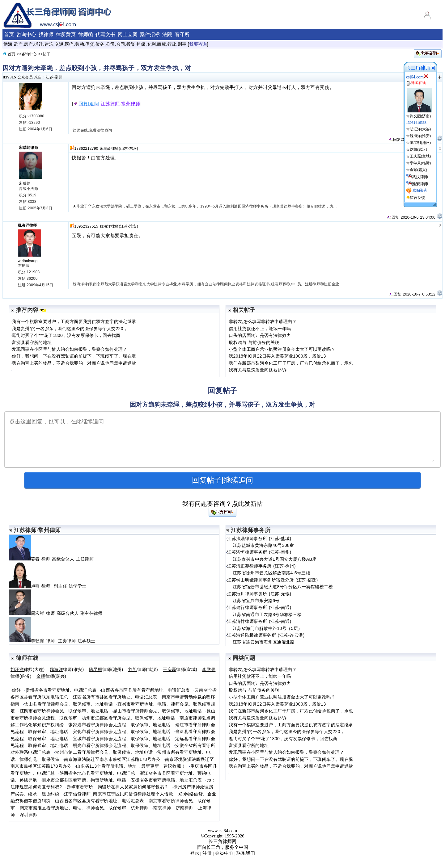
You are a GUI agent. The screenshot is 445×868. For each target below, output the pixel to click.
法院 (167, 34)
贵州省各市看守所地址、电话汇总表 (61, 690)
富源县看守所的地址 (32, 342)
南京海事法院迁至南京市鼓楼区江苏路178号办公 (112, 759)
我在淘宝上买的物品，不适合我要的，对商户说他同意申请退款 (74, 363)
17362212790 (86, 149)
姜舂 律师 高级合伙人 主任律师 (52, 559)
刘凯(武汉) (418, 149)
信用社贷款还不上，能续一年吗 (260, 329)
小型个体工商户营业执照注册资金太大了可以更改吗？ (282, 349)
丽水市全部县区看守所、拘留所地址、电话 (84, 780)
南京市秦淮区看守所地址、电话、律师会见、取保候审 (73, 808)
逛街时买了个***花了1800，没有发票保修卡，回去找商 (66, 335)
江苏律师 (110, 104)
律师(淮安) (67, 669)
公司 (110, 44)
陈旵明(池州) (420, 143)
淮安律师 (420, 184)
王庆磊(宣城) (420, 156)
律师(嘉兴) (51, 676)
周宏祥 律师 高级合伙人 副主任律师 (57, 613)
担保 (141, 44)
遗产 (18, 44)
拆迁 (38, 44)
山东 (124, 149)
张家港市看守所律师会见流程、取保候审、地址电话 (119, 725)
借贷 (90, 44)
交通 (59, 44)
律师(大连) (28, 669)
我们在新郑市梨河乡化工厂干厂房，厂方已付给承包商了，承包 (291, 363)
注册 (207, 853)
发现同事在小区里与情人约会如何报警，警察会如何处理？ (69, 349)
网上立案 (128, 34)
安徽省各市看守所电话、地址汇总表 (166, 780)
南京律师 (162, 808)
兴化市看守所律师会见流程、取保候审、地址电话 (122, 732)
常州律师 (131, 104)
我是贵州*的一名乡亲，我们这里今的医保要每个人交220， (70, 329)
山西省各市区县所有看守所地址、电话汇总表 (145, 690)
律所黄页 (66, 34)
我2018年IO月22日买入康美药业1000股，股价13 (277, 356)
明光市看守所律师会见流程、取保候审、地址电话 (122, 745)
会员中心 (224, 853)
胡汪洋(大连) (420, 129)
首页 (9, 34)
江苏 (50, 77)
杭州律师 (140, 808)
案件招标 (150, 34)
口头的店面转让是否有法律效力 (260, 335)
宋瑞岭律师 (28, 148)
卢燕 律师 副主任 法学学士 (48, 586)
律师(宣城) (180, 669)
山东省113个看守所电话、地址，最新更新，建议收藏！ (131, 766)
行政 (172, 44)
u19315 (9, 77)
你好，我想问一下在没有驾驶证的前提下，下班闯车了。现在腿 (74, 356)
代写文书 (105, 34)
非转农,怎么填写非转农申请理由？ (263, 321)
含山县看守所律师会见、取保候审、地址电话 (68, 704)
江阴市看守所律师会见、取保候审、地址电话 (64, 711)
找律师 (46, 34)
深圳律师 (29, 815)
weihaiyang (28, 261)
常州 (59, 77)
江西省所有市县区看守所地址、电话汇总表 (115, 697)
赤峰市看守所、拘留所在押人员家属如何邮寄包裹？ (117, 787)
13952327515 (86, 226)
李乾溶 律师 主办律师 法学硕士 (52, 641)
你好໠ (16, 690)
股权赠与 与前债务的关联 (254, 342)
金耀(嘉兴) (418, 170)
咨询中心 (26, 34)
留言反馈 (417, 198)
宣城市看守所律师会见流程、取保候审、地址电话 (122, 739)
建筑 (49, 44)
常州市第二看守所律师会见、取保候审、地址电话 (104, 752)
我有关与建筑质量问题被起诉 (258, 370)
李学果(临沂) (420, 163)
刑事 (182, 44)
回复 (394, 140)
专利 (151, 44)
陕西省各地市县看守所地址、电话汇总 (97, 773)
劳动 (80, 44)
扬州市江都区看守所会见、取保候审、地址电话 (129, 718)
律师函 (86, 34)
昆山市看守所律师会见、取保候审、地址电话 (157, 711)
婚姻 (8, 44)
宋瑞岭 (25, 183)
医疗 (69, 44)
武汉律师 (420, 177)
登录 (195, 853)
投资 (131, 44)
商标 (161, 44)
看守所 (182, 34)
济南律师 (185, 808)
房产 (28, 44)
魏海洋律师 (28, 225)
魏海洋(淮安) (420, 136)
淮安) (134, 226)
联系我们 (246, 853)
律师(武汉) (143, 669)
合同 (121, 44)
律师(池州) (106, 669)
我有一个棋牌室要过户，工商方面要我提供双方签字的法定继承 (74, 321)
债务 (100, 44)
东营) (134, 149)
